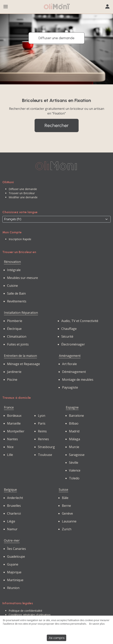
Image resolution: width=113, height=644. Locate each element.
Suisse (63, 490)
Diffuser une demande (56, 38)
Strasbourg (46, 447)
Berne (66, 506)
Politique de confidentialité (25, 611)
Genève (67, 513)
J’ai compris (56, 638)
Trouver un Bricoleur (22, 193)
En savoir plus (97, 624)
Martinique (15, 580)
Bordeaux (14, 416)
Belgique (10, 490)
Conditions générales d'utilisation (30, 615)
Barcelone (76, 416)
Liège (11, 521)
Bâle (65, 498)
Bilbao (74, 423)
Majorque (14, 572)
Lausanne (69, 521)
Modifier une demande (23, 197)
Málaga (74, 439)
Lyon (42, 416)
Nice (10, 447)
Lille (10, 455)
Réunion (13, 588)
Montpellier (16, 431)
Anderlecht (15, 498)
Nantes (12, 439)
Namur (12, 529)
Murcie (74, 447)
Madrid (74, 431)
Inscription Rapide (20, 239)
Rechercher (57, 125)
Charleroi (14, 513)
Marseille (14, 423)
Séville (74, 463)
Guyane (13, 564)
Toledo (74, 478)
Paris (42, 423)
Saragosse (77, 455)
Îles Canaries (17, 549)
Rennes (43, 439)
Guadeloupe (16, 557)
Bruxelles (14, 506)
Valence (75, 470)
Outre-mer (12, 540)
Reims (42, 431)
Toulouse (45, 455)
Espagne (72, 407)
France (9, 407)
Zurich (67, 529)
